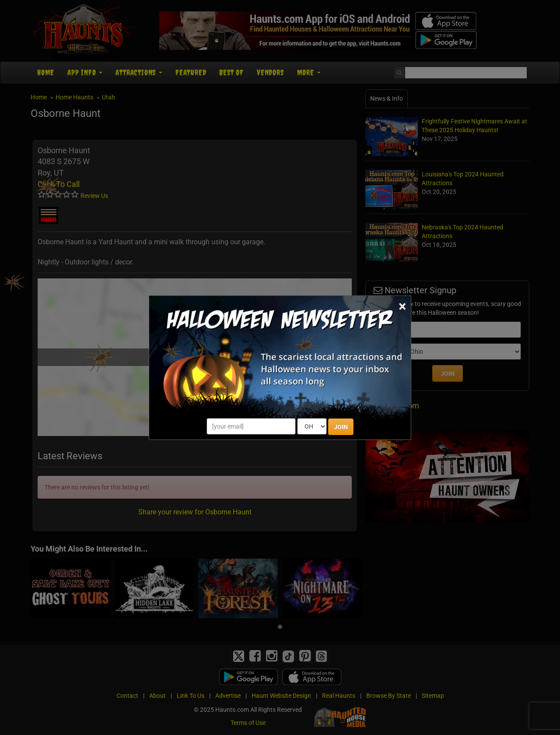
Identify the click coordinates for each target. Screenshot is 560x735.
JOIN (341, 427)
